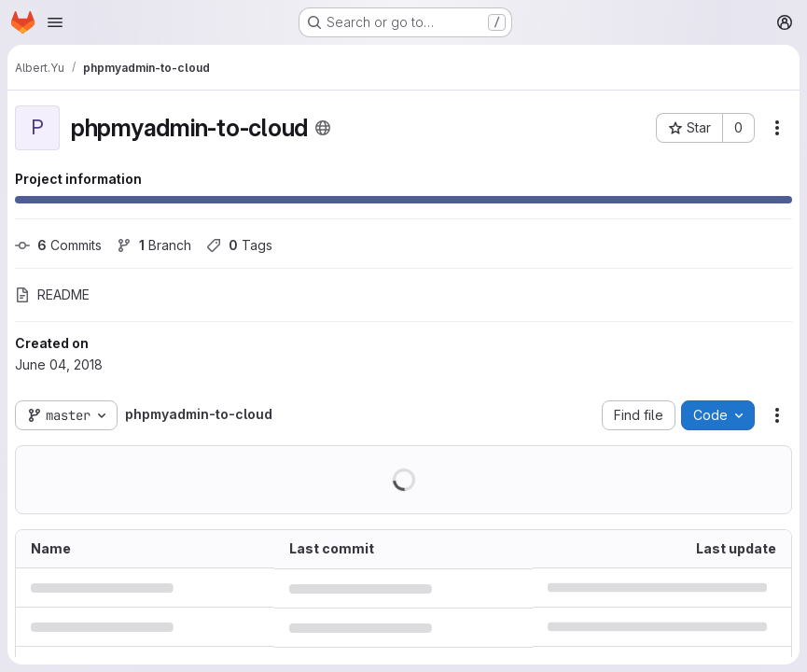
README (52, 294)
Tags (239, 245)
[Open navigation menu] (55, 22)
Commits (58, 245)
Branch (154, 245)
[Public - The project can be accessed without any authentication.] (323, 128)
